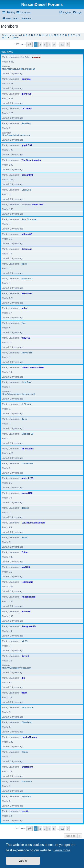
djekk (24, 419)
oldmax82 (27, 234)
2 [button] (40, 44)
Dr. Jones (27, 109)
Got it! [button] (23, 861)
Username (7, 52)
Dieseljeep (27, 722)
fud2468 (26, 338)
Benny (25, 752)
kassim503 (27, 175)
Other (16, 38)
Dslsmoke (27, 249)
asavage (37, 57)
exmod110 (27, 493)
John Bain (27, 382)
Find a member (10, 35)
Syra (24, 323)
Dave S (25, 656)
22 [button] (62, 44)
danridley (26, 123)
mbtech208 (27, 478)
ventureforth (28, 708)
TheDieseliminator (31, 160)
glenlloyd (27, 94)
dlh (23, 678)
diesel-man (37, 205)
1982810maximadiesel (33, 523)
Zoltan (25, 552)
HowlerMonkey (30, 737)
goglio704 (27, 145)
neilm (25, 308)
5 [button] (54, 44)
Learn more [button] (62, 850)
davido (25, 537)
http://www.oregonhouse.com (17, 668)
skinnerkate (27, 463)
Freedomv (27, 782)
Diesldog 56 (28, 434)
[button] (30, 44)
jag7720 (26, 567)
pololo (25, 264)
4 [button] (49, 44)
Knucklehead (29, 597)
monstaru (26, 796)
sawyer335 (27, 353)
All (20, 35)
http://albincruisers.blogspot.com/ (18, 394)
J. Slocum (27, 404)
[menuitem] (11, 12)
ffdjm (24, 693)
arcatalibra (27, 767)
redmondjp (27, 582)
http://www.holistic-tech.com (16, 135)
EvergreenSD (29, 626)
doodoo (25, 508)
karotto (25, 811)
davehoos (27, 293)
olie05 (25, 641)
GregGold (27, 190)
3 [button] (45, 44)
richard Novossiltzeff (33, 367)
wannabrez (27, 279)
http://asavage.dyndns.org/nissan (18, 69)
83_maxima (28, 449)
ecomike (26, 612)
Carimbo (26, 79)
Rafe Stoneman (29, 219)
